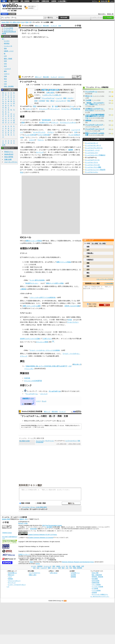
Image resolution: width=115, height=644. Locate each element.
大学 (33, 421)
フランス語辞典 (96, 585)
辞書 (4, 1)
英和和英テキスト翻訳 (30, 485)
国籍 (23, 122)
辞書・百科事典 (9, 86)
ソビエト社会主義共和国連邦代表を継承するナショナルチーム (95, 116)
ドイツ (38, 401)
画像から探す (33, 575)
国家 (35, 37)
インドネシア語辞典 (97, 587)
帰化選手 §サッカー (32, 283)
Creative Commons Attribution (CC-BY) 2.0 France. (42, 535)
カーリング (40, 152)
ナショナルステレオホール (94, 148)
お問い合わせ (54, 573)
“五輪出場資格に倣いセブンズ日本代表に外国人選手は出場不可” (47, 366)
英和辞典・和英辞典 (97, 577)
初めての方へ (102, 14)
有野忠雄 (88, 120)
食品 (5, 79)
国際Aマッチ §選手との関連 (55, 283)
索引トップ (38, 26)
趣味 (5, 71)
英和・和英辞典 (25, 1)
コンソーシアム (40, 441)
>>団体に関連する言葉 (74, 444)
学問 (5, 61)
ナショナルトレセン (92, 172)
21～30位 (102, 243)
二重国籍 (23, 289)
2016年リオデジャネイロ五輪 (30, 339)
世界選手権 (76, 109)
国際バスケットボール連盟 (32, 306)
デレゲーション (50, 441)
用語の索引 (46, 26)
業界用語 (7, 43)
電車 (5, 48)
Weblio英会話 (9, 154)
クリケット (55, 122)
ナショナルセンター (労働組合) (95, 155)
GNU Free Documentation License (52, 525)
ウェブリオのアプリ (35, 573)
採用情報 (73, 577)
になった (61, 421)
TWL (69, 101)
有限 (88, 247)
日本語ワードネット (24, 554)
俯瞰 (88, 263)
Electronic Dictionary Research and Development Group (78, 562)
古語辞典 (54, 1)
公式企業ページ (75, 573)
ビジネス (7, 41)
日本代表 (27, 378)
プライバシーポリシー (14, 581)
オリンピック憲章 (42, 342)
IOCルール (89, 96)
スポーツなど (26, 37)
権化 (88, 273)
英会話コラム (9, 152)
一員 (57, 421)
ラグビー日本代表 (43, 135)
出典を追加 (50, 92)
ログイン (95, 1)
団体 (27, 22)
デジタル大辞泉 (28, 26)
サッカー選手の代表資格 (37, 280)
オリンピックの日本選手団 (33, 381)
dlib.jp (52, 101)
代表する (41, 37)
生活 (5, 66)
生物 (5, 76)
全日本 (71, 150)
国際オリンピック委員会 (34, 241)
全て (3, 39)
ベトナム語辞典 (96, 590)
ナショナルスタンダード (93, 145)
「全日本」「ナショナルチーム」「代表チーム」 (95, 104)
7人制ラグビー (47, 339)
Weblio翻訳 (95, 579)
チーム (46, 37)
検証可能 (45, 90)
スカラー (70, 98)
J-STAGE (42, 101)
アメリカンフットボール (68, 122)
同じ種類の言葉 (15, 22)
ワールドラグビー (73, 322)
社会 (23, 22)
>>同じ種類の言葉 (61, 444)
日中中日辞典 (36, 1)
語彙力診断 (8, 159)
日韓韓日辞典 (45, 1)
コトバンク (44, 394)
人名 (5, 81)
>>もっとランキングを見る (105, 279)
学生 (21, 172)
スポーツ (29, 109)
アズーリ (41, 140)
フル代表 (88, 100)
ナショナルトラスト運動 (93, 167)
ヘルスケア (7, 69)
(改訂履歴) (49, 527)
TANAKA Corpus (7, 533)
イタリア (32, 140)
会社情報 (73, 575)
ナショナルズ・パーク (92, 150)
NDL (48, 101)
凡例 (59, 26)
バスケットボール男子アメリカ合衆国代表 (42, 297)
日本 (76, 132)
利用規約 (10, 579)
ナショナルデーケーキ (92, 160)
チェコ (44, 401)
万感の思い (90, 253)
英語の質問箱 (9, 157)
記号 (4, 145)
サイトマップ (12, 583)
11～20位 (95, 243)
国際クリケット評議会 (64, 262)
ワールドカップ (66, 109)
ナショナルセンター (92, 153)
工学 (5, 56)
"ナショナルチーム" (48, 98)
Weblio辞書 (33, 529)
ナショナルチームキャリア (94, 125)
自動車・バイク (9, 51)
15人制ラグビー (44, 122)
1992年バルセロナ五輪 (72, 306)
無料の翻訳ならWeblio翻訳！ (32, 7)
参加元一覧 (110, 14)
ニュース (59, 98)
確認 (88, 276)
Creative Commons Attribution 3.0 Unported (41, 538)
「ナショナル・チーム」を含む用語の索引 (34, 507)
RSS (65, 601)
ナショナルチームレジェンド (95, 129)
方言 (5, 84)
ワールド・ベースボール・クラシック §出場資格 (45, 350)
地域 (56, 106)
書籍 (65, 98)
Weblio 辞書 (104, 1)
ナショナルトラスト (92, 162)
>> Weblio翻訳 (109, 283)
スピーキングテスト (11, 162)
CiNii (36, 101)
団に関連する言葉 (25, 441)
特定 (88, 256)
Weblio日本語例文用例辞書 (32, 411)
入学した (39, 421)
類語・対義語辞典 (13, 1)
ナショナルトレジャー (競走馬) (95, 170)
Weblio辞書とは (12, 573)
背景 (88, 266)
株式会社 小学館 (23, 523)
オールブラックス (39, 132)
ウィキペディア (28, 77)
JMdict (31, 562)
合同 (88, 250)
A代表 (70, 320)
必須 (88, 269)
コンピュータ (8, 46)
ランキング (54, 26)
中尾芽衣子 (90, 260)
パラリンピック (54, 109)
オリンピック (43, 109)
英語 (35, 106)
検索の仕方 (11, 575)
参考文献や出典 (54, 90)
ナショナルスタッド (92, 143)
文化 (5, 64)
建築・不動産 (8, 59)
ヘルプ (112, 1)
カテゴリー (61, 77)
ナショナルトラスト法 (92, 165)
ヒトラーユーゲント (71, 441)
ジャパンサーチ (61, 101)
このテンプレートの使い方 (52, 95)
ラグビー (51, 132)
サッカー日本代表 (30, 135)
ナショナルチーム (55, 391)
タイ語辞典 (95, 588)
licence (38, 564)
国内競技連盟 (46, 120)
